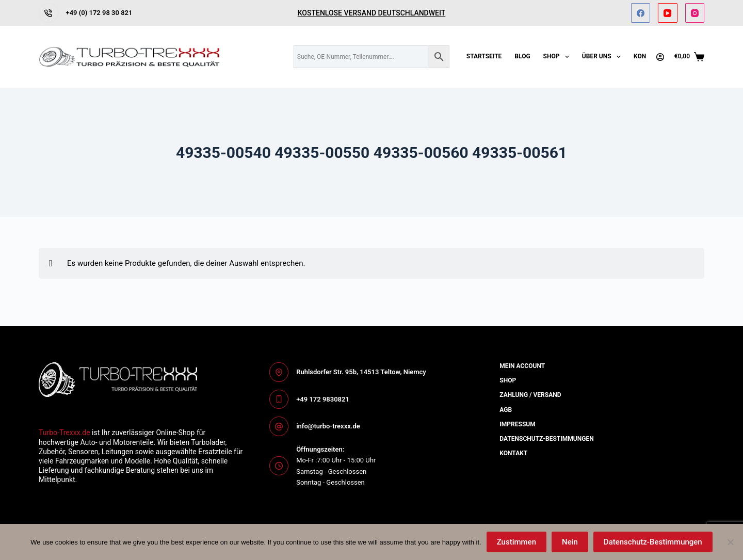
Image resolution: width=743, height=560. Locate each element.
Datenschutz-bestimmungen (546, 439)
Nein (570, 542)
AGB (506, 410)
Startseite (484, 56)
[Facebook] (641, 13)
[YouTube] (668, 13)
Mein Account (522, 366)
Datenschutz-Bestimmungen (653, 542)
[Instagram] (695, 13)
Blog (522, 56)
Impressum (517, 424)
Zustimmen (516, 542)
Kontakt (513, 453)
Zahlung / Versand (530, 395)
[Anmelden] (660, 57)
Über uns (603, 57)
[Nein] (730, 542)
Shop (558, 57)
